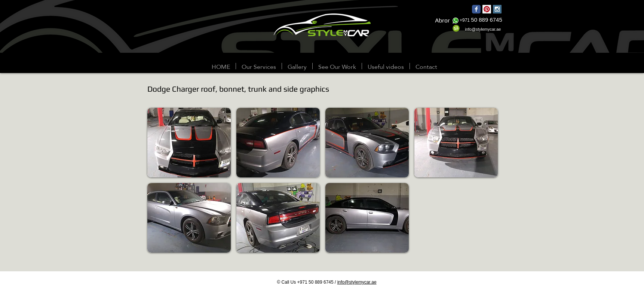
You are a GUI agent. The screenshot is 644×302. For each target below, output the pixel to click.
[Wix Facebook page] (476, 9)
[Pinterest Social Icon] (487, 9)
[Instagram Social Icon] (497, 9)
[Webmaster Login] (50, 67)
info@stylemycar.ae (357, 282)
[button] (297, 66)
